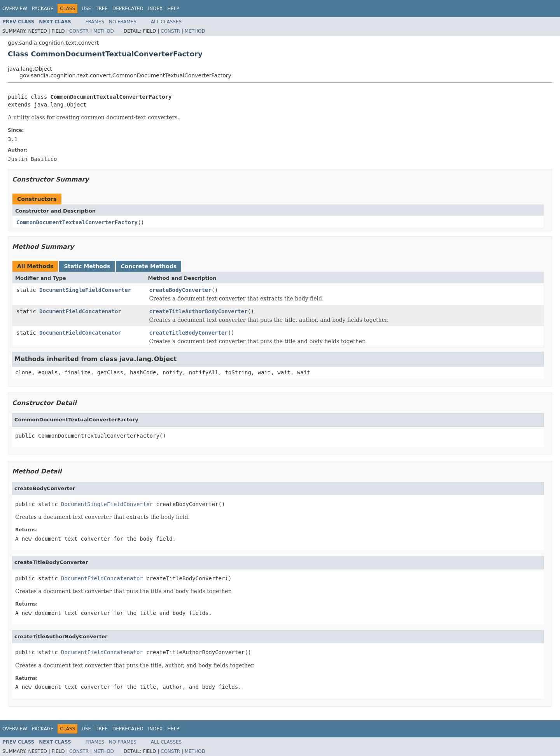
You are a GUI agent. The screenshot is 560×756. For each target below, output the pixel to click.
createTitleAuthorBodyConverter (199, 311)
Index (156, 9)
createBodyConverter (180, 290)
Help (173, 9)
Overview (15, 9)
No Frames (123, 22)
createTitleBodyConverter (189, 333)
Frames (95, 22)
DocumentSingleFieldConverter (85, 290)
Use (86, 9)
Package (43, 9)
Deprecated (128, 9)
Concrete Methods (149, 266)
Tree (102, 9)
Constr (79, 31)
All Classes (166, 22)
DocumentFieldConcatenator (80, 311)
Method (104, 31)
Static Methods (87, 266)
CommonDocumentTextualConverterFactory (77, 222)
